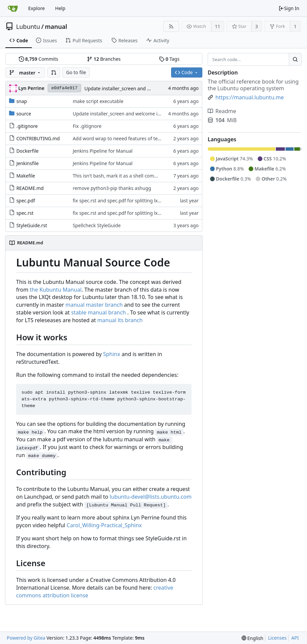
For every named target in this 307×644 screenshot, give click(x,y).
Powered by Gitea (26, 638)
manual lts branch (120, 320)
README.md (30, 188)
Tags (169, 59)
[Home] (13, 8)
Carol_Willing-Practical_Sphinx (104, 525)
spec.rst (25, 213)
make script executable (98, 101)
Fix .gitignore (87, 126)
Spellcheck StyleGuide (97, 225)
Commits (39, 59)
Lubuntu (28, 27)
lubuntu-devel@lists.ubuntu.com (151, 497)
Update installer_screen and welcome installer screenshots (149, 88)
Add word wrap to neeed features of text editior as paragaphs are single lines (158, 138)
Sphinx (112, 354)
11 (217, 26)
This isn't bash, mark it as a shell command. (120, 176)
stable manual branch (98, 312)
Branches (104, 59)
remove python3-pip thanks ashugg (112, 188)
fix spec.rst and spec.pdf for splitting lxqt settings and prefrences (144, 201)
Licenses (277, 638)
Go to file (76, 72)
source (24, 114)
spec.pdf (26, 201)
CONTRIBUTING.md (38, 138)
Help (60, 8)
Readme (222, 111)
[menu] (252, 638)
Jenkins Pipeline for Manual (103, 151)
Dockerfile (28, 151)
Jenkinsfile (28, 163)
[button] (54, 72)
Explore (36, 8)
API (295, 638)
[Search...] (295, 59)
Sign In (289, 8)
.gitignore (27, 126)
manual (56, 27)
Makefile (26, 176)
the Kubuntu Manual (56, 290)
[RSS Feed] (171, 26)
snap (22, 101)
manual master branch (94, 305)
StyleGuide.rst (32, 225)
